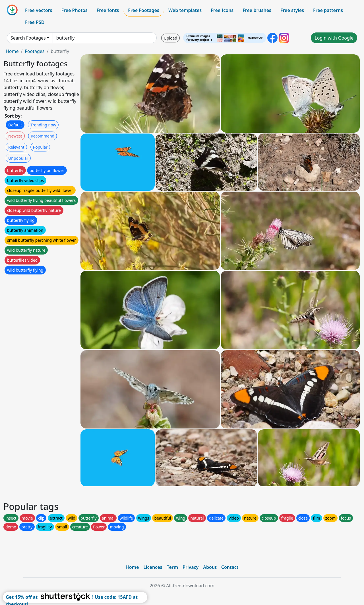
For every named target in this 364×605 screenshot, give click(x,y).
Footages (35, 51)
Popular (40, 147)
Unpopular (18, 158)
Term (172, 567)
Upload (170, 38)
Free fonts (108, 10)
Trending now (43, 125)
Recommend (43, 136)
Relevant (16, 147)
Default (15, 125)
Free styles (292, 10)
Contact (230, 567)
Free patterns (328, 10)
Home (12, 51)
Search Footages (28, 38)
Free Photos (74, 10)
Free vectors (39, 10)
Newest (15, 136)
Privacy (191, 567)
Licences (153, 567)
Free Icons (222, 10)
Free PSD (35, 22)
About (210, 567)
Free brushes (257, 10)
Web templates (185, 10)
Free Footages (144, 10)
